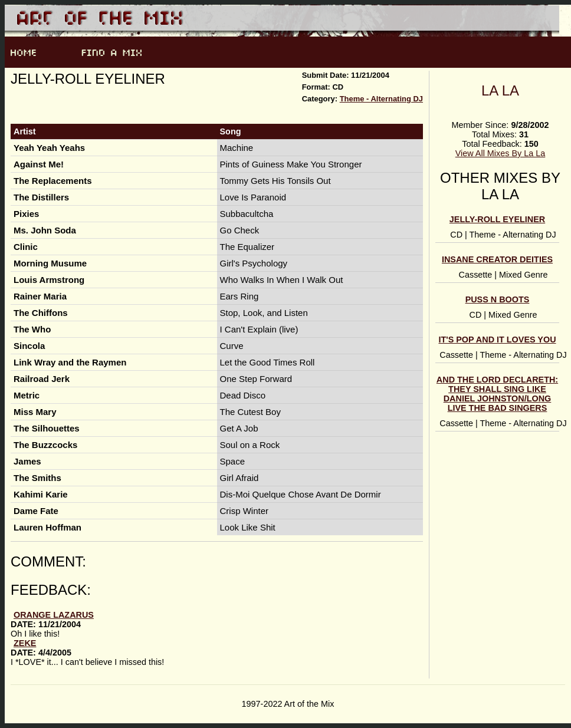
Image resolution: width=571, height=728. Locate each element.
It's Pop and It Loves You (497, 340)
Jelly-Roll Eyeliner (497, 219)
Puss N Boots (498, 299)
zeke (25, 643)
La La (500, 90)
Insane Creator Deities (497, 259)
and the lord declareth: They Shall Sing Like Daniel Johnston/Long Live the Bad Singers (497, 394)
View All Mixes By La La (501, 153)
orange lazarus (54, 615)
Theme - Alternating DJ (381, 99)
